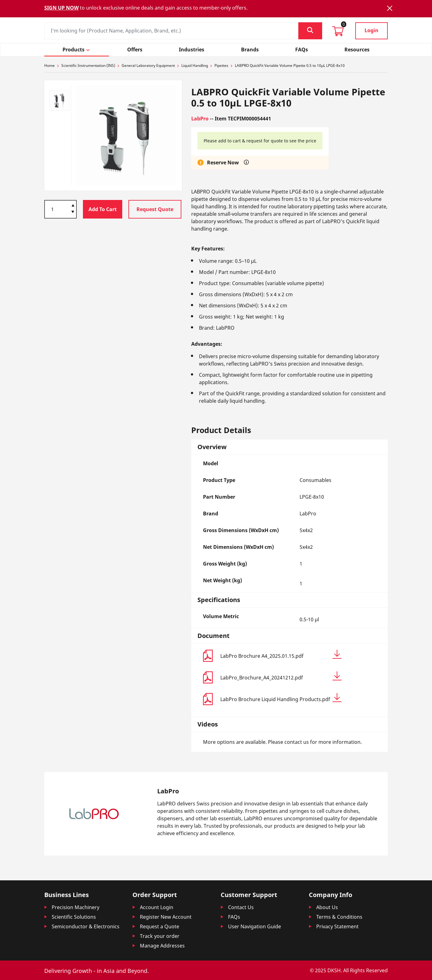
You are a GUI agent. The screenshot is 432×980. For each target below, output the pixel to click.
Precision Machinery (76, 907)
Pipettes (221, 65)
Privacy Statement (337, 926)
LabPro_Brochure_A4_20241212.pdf (281, 676)
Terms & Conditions (339, 917)
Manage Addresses (162, 946)
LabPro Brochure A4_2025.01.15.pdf (281, 655)
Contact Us (241, 907)
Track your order (160, 936)
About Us (327, 907)
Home (50, 65)
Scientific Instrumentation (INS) (88, 65)
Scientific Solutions (74, 917)
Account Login (157, 907)
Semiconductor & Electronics (86, 926)
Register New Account (166, 917)
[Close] (390, 8)
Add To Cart (103, 209)
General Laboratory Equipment (148, 65)
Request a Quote (160, 926)
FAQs (234, 917)
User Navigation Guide (255, 926)
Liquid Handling (195, 65)
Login (372, 30)
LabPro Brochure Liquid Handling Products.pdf (281, 698)
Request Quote (155, 209)
